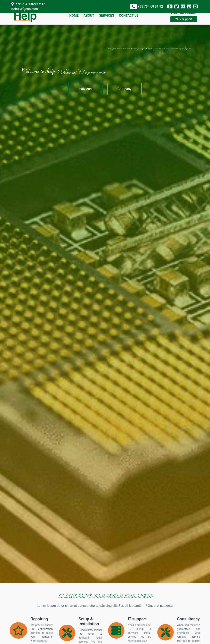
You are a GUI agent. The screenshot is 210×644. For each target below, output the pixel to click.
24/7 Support (184, 19)
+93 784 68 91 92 (150, 6)
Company (124, 89)
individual (86, 89)
